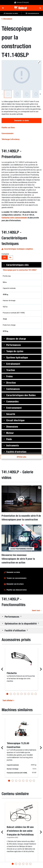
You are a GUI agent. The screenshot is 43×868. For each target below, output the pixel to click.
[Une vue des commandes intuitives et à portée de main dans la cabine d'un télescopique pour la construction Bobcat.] (36, 94)
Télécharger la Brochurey (10, 139)
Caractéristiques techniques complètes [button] (17, 249)
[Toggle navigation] (3, 8)
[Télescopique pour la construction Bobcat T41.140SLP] (21, 75)
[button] (21, 265)
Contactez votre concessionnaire (15, 218)
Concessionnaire (8, 133)
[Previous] (3, 94)
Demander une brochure (15, 584)
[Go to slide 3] (14, 694)
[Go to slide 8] (32, 694)
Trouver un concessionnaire (16, 578)
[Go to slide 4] (18, 694)
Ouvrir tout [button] (37, 610)
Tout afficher (8, 700)
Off (5, 257)
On (10, 257)
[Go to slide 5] (21, 694)
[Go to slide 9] (36, 694)
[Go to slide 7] (29, 694)
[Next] (40, 94)
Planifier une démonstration (17, 590)
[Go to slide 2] (11, 694)
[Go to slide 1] (7, 694)
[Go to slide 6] (25, 694)
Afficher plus (21, 457)
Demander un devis (21, 120)
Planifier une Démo (8, 128)
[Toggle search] (40, 8)
